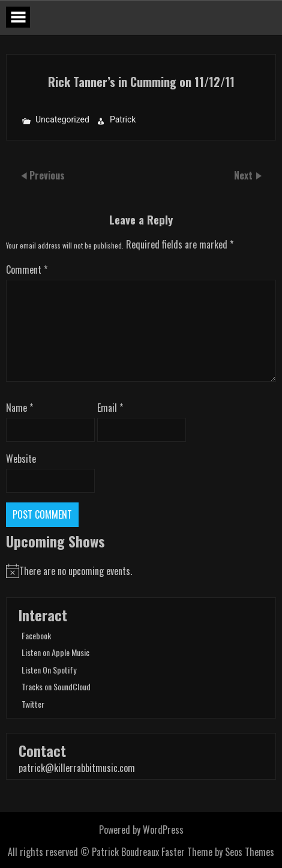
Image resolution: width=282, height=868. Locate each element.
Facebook (36, 635)
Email (110, 408)
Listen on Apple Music (55, 652)
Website (21, 459)
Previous (47, 175)
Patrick (123, 120)
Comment (27, 270)
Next (244, 175)
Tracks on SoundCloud (56, 686)
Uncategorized (62, 120)
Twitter (33, 704)
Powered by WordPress (141, 830)
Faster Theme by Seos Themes (218, 852)
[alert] (141, 571)
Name (19, 408)
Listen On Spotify (49, 670)
